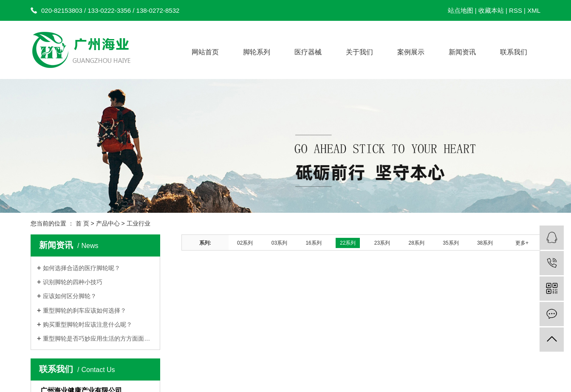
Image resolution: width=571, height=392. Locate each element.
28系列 (417, 243)
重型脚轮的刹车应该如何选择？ (85, 310)
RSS (516, 10)
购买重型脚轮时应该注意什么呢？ (88, 324)
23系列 (382, 243)
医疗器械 (308, 52)
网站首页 (205, 52)
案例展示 (411, 52)
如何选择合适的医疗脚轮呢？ (82, 268)
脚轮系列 (257, 52)
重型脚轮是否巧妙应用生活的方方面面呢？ (98, 338)
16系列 (313, 243)
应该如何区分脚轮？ (70, 296)
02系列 (245, 243)
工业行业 (139, 223)
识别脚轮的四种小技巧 (73, 282)
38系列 (485, 243)
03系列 (279, 243)
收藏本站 (491, 10)
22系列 (348, 243)
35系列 (451, 243)
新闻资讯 (462, 52)
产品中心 (108, 223)
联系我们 (514, 52)
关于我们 (359, 52)
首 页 (82, 223)
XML (534, 10)
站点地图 (461, 10)
